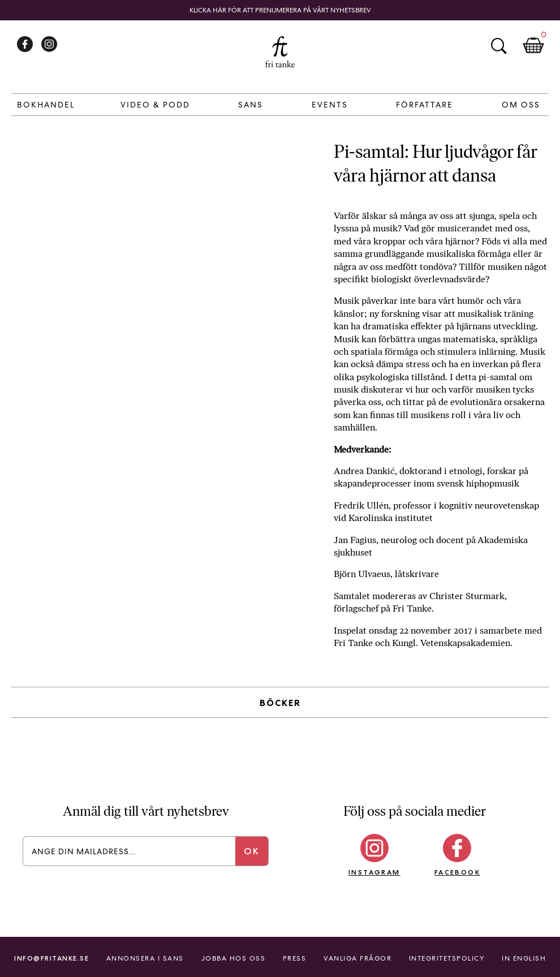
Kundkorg (533, 46)
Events (330, 105)
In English (524, 958)
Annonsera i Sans (145, 958)
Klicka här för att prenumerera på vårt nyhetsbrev (280, 10)
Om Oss (521, 105)
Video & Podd (155, 105)
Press (295, 958)
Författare (425, 105)
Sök (498, 46)
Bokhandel (46, 105)
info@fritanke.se (51, 958)
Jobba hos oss (234, 958)
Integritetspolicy (447, 958)
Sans (251, 105)
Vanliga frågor (357, 958)
